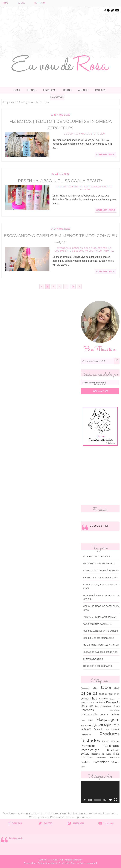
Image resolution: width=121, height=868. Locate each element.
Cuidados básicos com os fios (100, 652)
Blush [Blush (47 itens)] (117, 688)
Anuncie (83, 90)
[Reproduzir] (85, 800)
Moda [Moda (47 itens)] (83, 725)
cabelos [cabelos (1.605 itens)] (89, 693)
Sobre (21, 3)
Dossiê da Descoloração (98, 666)
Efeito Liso (98, 134)
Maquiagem (57, 97)
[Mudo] (111, 800)
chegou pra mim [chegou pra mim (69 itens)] (109, 694)
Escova (79, 251)
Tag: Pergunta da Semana (98, 624)
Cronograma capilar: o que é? (100, 577)
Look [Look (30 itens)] (83, 720)
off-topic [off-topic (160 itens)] (105, 725)
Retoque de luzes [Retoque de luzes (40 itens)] (101, 754)
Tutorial (109, 251)
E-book (32, 90)
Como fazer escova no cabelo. (101, 631)
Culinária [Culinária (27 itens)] (90, 702)
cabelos (85, 134)
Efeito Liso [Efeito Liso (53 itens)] (87, 706)
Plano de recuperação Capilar (101, 570)
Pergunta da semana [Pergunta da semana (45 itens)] (107, 729)
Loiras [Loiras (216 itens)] (115, 714)
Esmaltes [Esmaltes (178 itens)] (87, 710)
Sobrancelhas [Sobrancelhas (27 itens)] (101, 758)
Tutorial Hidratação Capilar (100, 617)
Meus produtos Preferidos (99, 563)
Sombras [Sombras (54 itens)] (115, 758)
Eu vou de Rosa (99, 526)
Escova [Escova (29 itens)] (117, 706)
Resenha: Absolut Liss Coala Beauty (60, 181)
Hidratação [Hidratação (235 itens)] (89, 714)
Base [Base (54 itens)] (95, 688)
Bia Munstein (16, 838)
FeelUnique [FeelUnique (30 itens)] (115, 710)
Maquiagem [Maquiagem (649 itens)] (108, 719)
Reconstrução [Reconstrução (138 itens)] (90, 750)
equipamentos (64, 251)
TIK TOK (67, 90)
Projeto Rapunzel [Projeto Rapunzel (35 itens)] (111, 741)
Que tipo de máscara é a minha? (101, 645)
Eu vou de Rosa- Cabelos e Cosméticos (40, 863)
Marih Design (77, 860)
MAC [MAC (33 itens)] (91, 720)
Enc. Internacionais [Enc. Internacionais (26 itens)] (104, 706)
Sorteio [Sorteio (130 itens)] (85, 762)
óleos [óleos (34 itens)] (83, 767)
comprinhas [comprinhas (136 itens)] (89, 699)
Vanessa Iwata (51, 860)
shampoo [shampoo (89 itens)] (86, 757)
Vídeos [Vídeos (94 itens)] (116, 762)
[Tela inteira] (116, 800)
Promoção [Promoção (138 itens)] (88, 746)
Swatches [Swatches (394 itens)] (101, 762)
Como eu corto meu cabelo (99, 638)
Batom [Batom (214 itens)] (106, 688)
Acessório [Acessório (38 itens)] (85, 688)
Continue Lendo (106, 154)
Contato (40, 3)
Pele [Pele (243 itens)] (116, 725)
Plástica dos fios (93, 659)
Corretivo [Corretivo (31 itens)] (103, 699)
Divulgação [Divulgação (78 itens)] (113, 702)
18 (73, 286)
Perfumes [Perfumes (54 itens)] (86, 729)
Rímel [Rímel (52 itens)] (116, 754)
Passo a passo (93, 251)
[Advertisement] (71, 30)
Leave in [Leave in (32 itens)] (104, 715)
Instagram (50, 90)
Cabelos (100, 90)
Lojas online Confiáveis (97, 556)
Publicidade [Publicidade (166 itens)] (111, 746)
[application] (100, 792)
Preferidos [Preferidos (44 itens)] (86, 735)
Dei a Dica (90, 248)
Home (5, 3)
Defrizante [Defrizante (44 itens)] (100, 702)
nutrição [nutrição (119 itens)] (93, 725)
